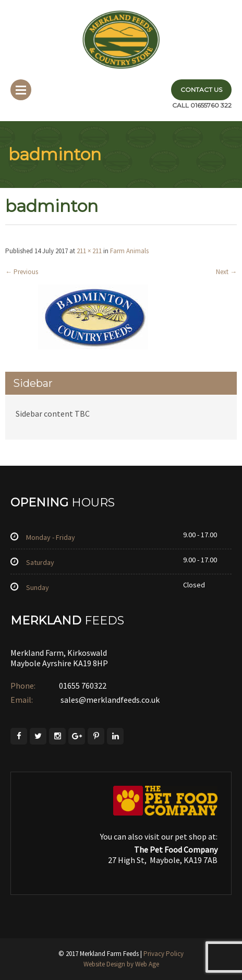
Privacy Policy (164, 954)
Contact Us (201, 90)
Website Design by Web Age (121, 964)
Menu (21, 90)
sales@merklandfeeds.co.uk (109, 700)
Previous (22, 272)
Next (226, 272)
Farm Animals (129, 251)
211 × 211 (89, 251)
